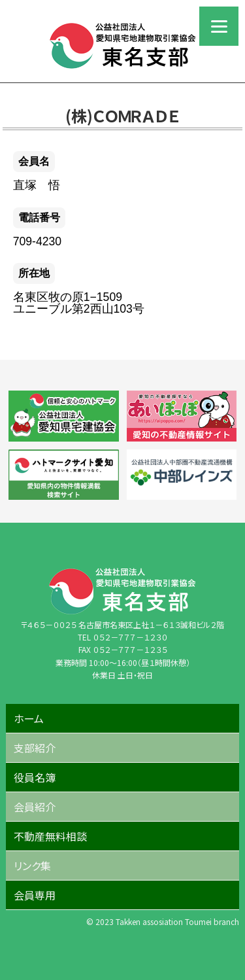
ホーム (29, 718)
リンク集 (32, 866)
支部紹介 (35, 748)
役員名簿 (35, 777)
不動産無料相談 (50, 836)
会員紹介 (35, 807)
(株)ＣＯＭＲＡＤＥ (122, 115)
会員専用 (35, 895)
